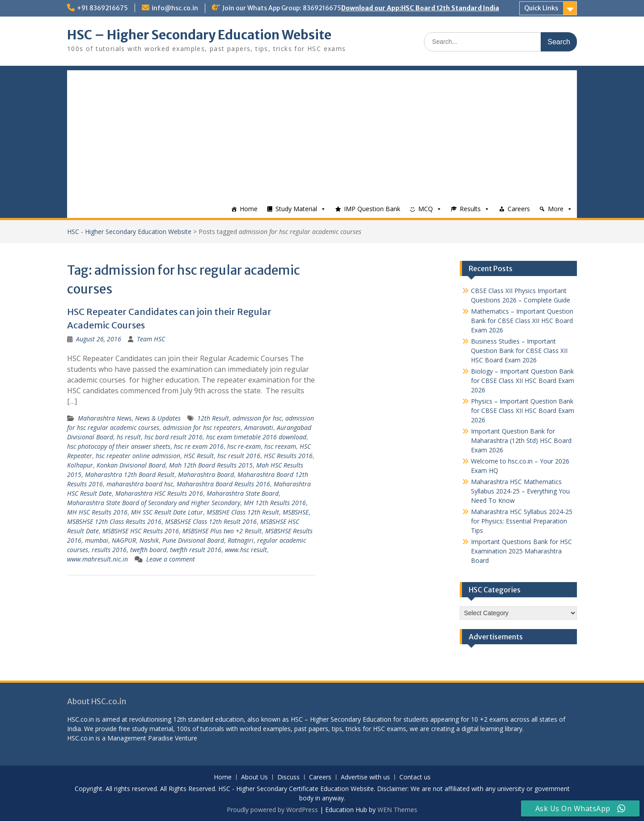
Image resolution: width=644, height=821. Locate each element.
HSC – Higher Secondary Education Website (199, 35)
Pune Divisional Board (193, 540)
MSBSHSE (296, 512)
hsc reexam (280, 446)
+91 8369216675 (102, 8)
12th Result (213, 418)
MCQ (426, 209)
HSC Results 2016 (288, 456)
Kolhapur (80, 465)
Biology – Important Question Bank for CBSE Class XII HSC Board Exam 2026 (523, 381)
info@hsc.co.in (175, 8)
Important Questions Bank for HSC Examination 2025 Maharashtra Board (521, 551)
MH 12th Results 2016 (275, 503)
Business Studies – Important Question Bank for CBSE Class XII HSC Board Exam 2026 (519, 351)
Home (249, 209)
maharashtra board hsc (140, 484)
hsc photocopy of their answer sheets (119, 446)
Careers (519, 209)
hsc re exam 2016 (199, 446)
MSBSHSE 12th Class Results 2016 (114, 521)
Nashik (149, 540)
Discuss (288, 777)
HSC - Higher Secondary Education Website (129, 232)
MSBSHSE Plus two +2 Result (222, 531)
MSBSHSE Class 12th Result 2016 (211, 521)
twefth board (148, 550)
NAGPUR (124, 540)
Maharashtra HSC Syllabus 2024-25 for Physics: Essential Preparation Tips (522, 521)
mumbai (97, 540)
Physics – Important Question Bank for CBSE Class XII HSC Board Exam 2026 (523, 410)
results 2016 (109, 550)
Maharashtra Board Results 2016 (223, 484)
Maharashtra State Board (243, 493)
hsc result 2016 (239, 456)
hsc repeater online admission (138, 456)
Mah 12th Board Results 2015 (211, 465)
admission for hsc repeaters (202, 428)
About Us (254, 777)
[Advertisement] (322, 133)
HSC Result (199, 456)
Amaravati (259, 428)
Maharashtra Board (206, 474)
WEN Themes (397, 810)
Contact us (415, 777)
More (556, 209)
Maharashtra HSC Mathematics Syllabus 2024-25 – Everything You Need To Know (520, 491)
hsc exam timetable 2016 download (256, 437)
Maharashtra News (105, 418)
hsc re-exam (244, 446)
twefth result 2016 (196, 550)
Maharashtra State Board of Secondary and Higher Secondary (154, 503)
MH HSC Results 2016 (97, 512)
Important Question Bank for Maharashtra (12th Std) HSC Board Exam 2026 (521, 440)
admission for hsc (257, 418)
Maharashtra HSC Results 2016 (159, 493)
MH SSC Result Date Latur (167, 512)
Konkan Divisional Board (131, 465)
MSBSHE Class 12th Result (243, 512)
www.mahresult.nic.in (97, 559)
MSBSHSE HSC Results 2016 (141, 531)
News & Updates (158, 418)
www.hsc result (246, 550)
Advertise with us (365, 777)
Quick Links (541, 8)
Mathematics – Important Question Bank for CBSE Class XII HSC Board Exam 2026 (522, 321)
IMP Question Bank (372, 209)
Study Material (296, 209)
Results (470, 209)
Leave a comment (171, 559)
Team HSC (151, 339)
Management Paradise (140, 738)
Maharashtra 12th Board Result (130, 474)
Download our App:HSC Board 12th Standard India (420, 8)
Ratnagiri (241, 540)
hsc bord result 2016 (174, 437)
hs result (129, 437)
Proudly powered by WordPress (272, 810)
